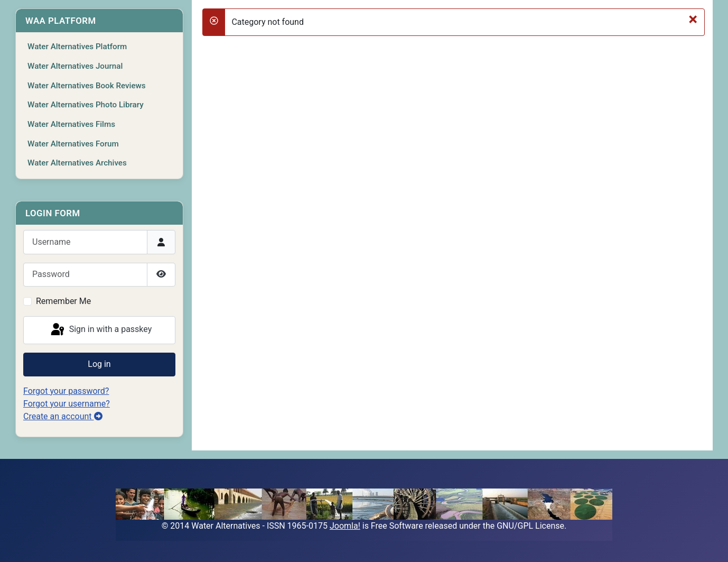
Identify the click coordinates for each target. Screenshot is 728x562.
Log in (99, 364)
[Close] (693, 19)
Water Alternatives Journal (75, 66)
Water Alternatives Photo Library (86, 105)
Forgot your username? (67, 404)
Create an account (63, 416)
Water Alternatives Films (71, 124)
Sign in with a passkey (101, 330)
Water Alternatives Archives (77, 163)
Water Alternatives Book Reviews (87, 86)
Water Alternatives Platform (77, 47)
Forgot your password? (66, 391)
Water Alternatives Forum (73, 144)
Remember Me (63, 301)
